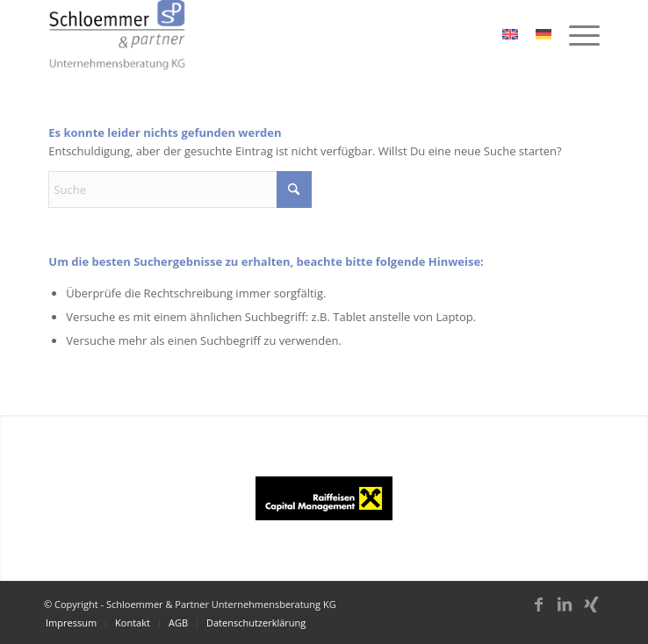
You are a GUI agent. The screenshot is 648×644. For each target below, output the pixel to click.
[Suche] (180, 190)
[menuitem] (576, 35)
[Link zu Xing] (591, 612)
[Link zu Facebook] (538, 612)
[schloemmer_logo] (269, 35)
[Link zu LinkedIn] (565, 612)
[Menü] (576, 35)
